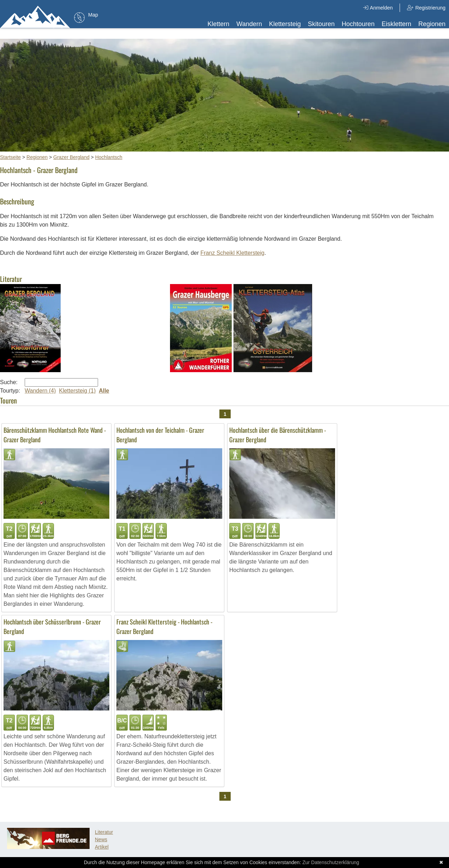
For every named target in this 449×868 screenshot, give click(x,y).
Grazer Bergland (71, 157)
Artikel (102, 847)
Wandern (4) (40, 391)
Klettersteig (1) (77, 391)
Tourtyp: (10, 391)
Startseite (10, 157)
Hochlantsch (109, 157)
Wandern (249, 24)
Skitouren (321, 24)
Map (93, 15)
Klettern (218, 24)
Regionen (432, 24)
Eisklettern (396, 24)
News (101, 839)
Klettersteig (285, 24)
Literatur (104, 832)
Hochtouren (358, 24)
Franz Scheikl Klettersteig (232, 253)
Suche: (9, 382)
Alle (104, 391)
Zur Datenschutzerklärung (331, 862)
